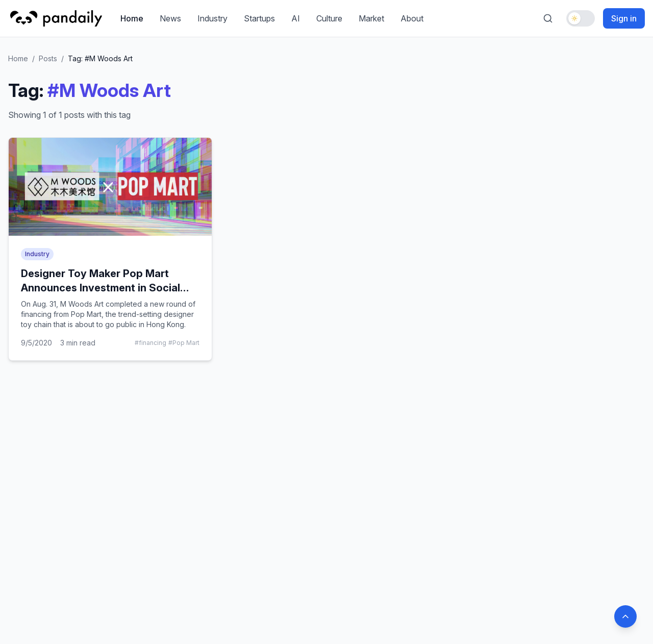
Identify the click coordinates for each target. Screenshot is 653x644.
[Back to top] (625, 616)
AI (296, 18)
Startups (259, 18)
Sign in (624, 18)
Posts (48, 58)
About (412, 18)
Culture (329, 18)
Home (132, 18)
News (170, 18)
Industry (212, 18)
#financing (150, 343)
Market (371, 18)
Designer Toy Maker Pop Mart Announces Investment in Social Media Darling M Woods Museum (102, 288)
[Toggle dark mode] (581, 18)
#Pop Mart (184, 343)
